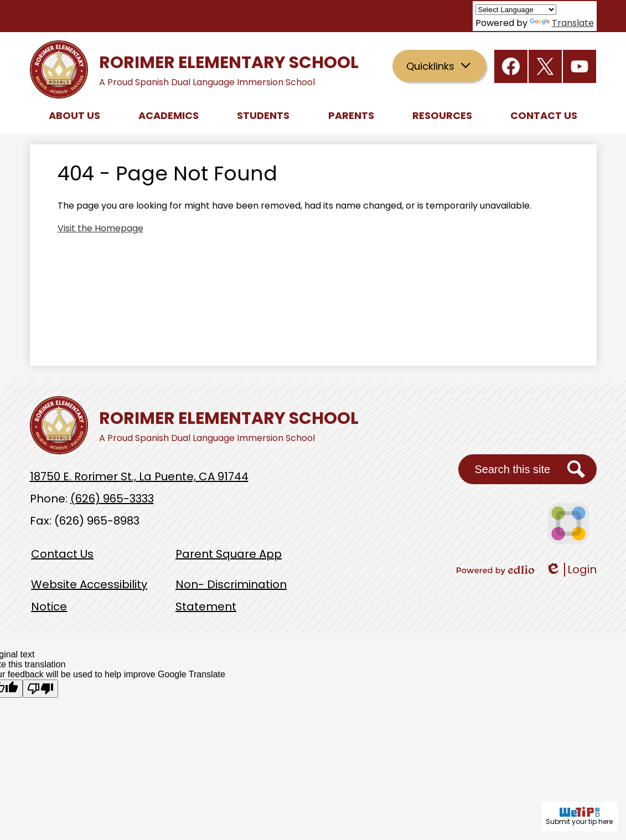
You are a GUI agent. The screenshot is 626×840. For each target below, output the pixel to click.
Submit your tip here (579, 816)
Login (571, 570)
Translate (562, 23)
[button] (74, 115)
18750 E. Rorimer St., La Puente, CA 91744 (139, 476)
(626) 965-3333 (112, 499)
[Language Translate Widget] (516, 10)
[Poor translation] (40, 689)
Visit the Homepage (100, 228)
